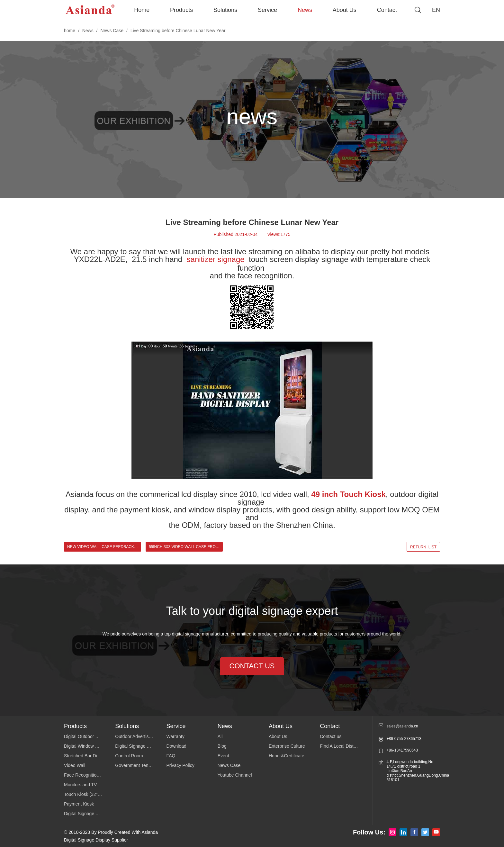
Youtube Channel (235, 775)
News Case (112, 31)
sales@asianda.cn (402, 726)
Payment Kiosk (79, 804)
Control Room (129, 756)
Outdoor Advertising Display (141, 736)
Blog (222, 746)
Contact (387, 10)
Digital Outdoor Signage (88, 736)
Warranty (175, 736)
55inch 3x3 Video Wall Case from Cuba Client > (186, 547)
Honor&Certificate (287, 756)
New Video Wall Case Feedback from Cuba (104, 547)
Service (267, 10)
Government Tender (135, 765)
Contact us (331, 736)
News (305, 10)
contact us (252, 666)
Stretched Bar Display (86, 756)
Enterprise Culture (287, 746)
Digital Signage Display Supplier (96, 840)
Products (181, 10)
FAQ (171, 756)
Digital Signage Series (86, 814)
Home (142, 10)
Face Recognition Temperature (90, 775)
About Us (345, 10)
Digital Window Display (87, 746)
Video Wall (75, 765)
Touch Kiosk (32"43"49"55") (90, 794)
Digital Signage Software (140, 746)
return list (423, 547)
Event (223, 756)
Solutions (225, 10)
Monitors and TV (80, 785)
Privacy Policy (180, 765)
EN (436, 10)
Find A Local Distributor (343, 746)
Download (176, 746)
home (70, 31)
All (220, 736)
